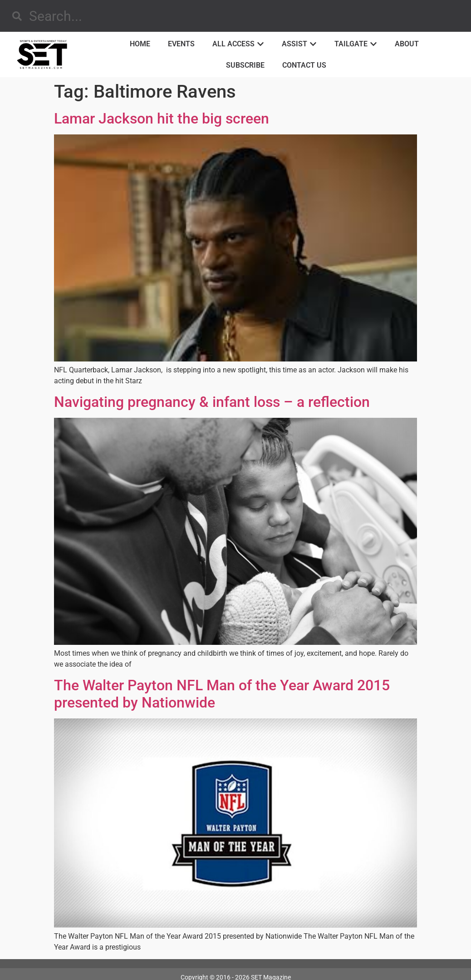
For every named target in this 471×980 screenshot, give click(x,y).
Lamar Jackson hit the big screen (162, 119)
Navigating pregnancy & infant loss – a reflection (212, 402)
